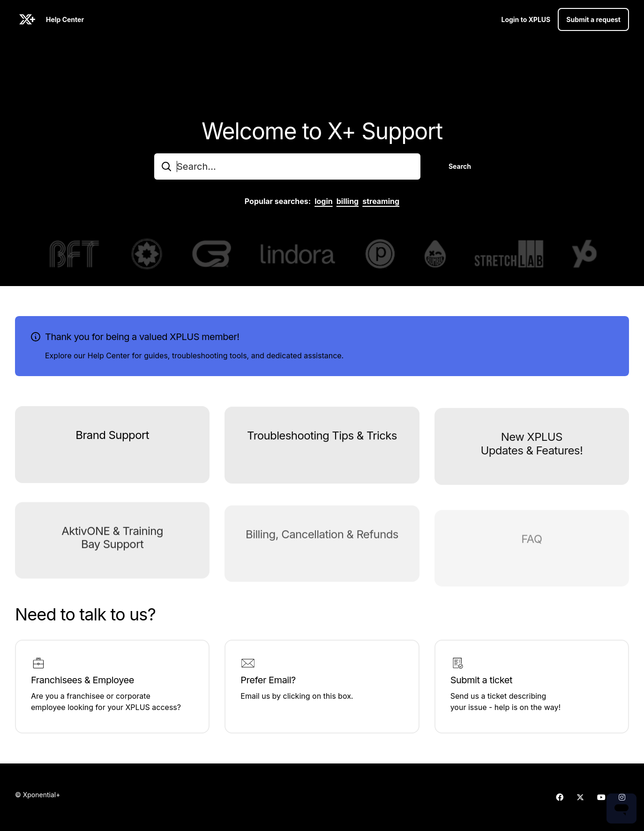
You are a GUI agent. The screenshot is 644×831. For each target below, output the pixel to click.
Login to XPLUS (526, 19)
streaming (381, 201)
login (324, 201)
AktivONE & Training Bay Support (112, 550)
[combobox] (287, 166)
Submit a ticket (481, 680)
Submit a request (593, 19)
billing (348, 201)
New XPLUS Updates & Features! (532, 452)
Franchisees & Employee (82, 680)
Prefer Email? (268, 680)
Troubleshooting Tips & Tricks (322, 441)
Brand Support (112, 438)
